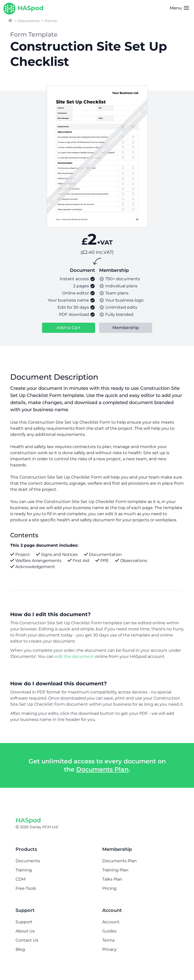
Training (24, 870)
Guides (109, 931)
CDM (21, 879)
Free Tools (26, 888)
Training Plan (115, 870)
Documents (29, 21)
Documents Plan (102, 769)
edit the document (74, 656)
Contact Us (27, 940)
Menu (179, 8)
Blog (20, 949)
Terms (108, 940)
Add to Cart (69, 328)
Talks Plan (112, 879)
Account (111, 922)
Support (24, 922)
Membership (126, 328)
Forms (51, 21)
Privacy (109, 949)
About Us (25, 931)
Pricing (109, 888)
